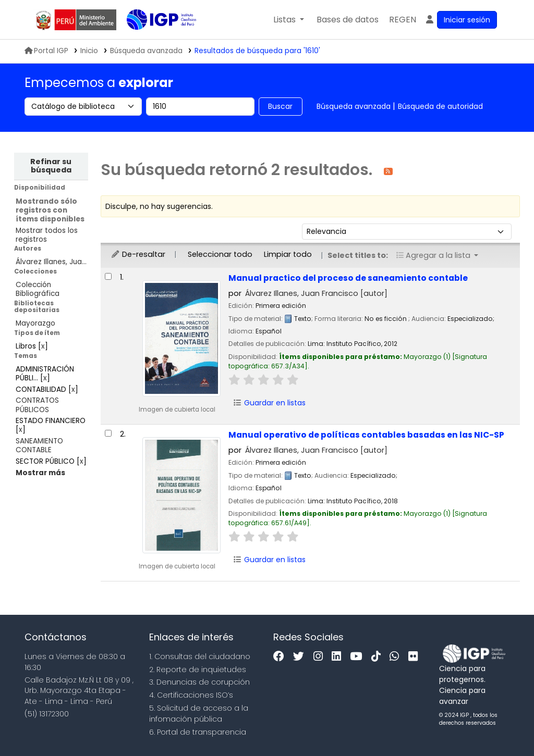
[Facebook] (281, 657)
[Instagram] (321, 657)
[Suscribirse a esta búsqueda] (388, 171)
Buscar (280, 106)
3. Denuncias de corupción (199, 682)
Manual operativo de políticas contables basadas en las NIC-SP (366, 435)
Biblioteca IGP (153, 41)
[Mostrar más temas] (40, 473)
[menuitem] (403, 20)
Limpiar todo (288, 254)
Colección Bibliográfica (38, 289)
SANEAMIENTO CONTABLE (39, 445)
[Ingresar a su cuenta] (461, 20)
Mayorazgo (35, 323)
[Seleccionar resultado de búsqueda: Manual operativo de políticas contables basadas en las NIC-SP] (108, 433)
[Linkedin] (339, 657)
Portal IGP (46, 51)
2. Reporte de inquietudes (198, 670)
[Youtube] (359, 657)
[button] (289, 20)
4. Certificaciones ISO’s (191, 695)
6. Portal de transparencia (198, 732)
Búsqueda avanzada (354, 106)
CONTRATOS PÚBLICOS (37, 405)
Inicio (89, 51)
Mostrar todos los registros (47, 235)
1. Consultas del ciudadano (200, 656)
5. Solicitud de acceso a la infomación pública (199, 714)
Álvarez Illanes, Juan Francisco (316, 293)
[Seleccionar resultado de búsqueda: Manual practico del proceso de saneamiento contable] (108, 276)
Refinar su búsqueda (51, 166)
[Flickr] (416, 657)
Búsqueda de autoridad (440, 106)
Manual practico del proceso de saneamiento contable (348, 278)
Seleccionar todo (220, 254)
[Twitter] (301, 657)
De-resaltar (138, 254)
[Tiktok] (379, 657)
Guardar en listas (270, 403)
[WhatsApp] (397, 657)
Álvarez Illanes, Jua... (51, 262)
